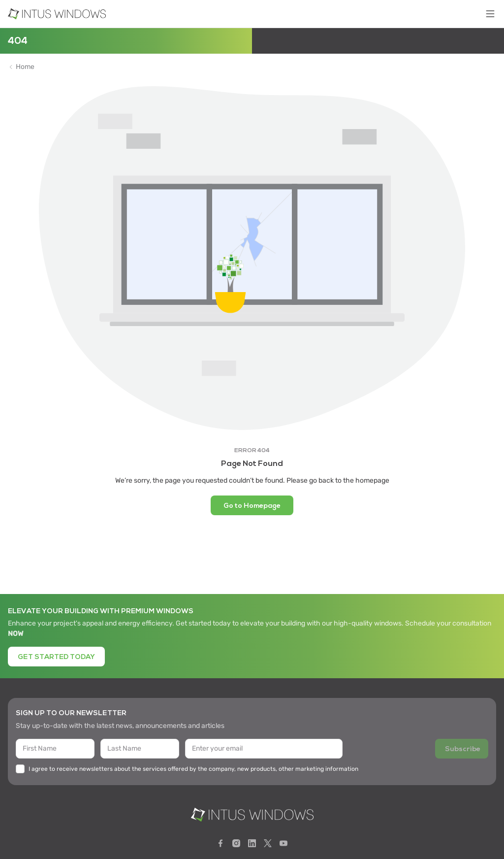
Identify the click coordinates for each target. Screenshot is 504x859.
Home (25, 67)
